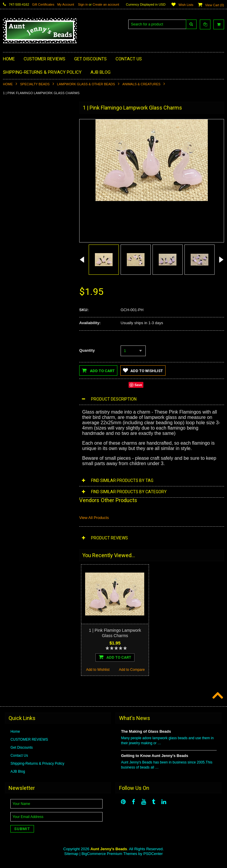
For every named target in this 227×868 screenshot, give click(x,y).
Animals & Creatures (141, 84)
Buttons (13, 162)
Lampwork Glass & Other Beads (86, 84)
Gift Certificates (43, 4)
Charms (13, 131)
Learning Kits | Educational (28, 181)
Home (8, 84)
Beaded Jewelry (19, 192)
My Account (66, 4)
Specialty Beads (35, 84)
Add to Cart (98, 370)
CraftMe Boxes (18, 212)
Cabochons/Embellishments (29, 152)
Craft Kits (14, 202)
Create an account (106, 4)
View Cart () (215, 5)
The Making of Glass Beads (146, 737)
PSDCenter (153, 859)
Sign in (83, 4)
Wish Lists (186, 5)
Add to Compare (55, 346)
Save (138, 385)
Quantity (87, 350)
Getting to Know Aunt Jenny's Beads (154, 761)
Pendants (14, 142)
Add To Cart (38, 333)
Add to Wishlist (20, 346)
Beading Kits (16, 171)
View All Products (94, 518)
